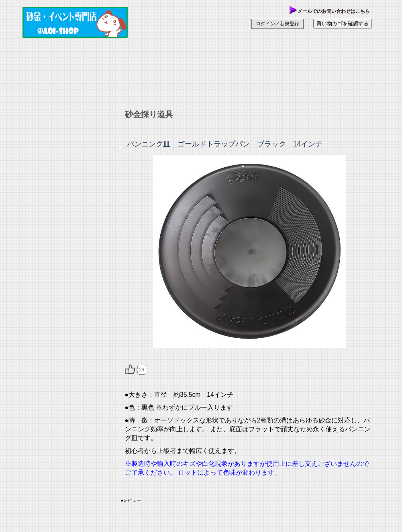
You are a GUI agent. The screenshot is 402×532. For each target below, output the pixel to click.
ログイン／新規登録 (278, 24)
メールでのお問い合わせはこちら (330, 11)
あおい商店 (83, 22)
